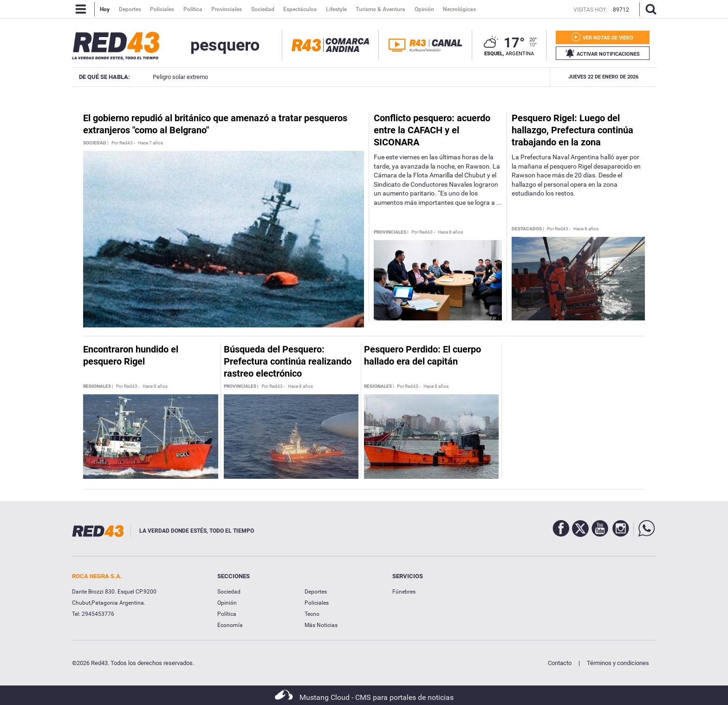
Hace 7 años (150, 143)
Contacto (560, 663)
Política (227, 614)
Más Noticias (321, 625)
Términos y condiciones (618, 663)
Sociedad (229, 592)
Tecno (312, 614)
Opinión (227, 603)
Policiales (317, 603)
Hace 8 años (450, 232)
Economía (230, 625)
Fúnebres (404, 592)
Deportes (316, 592)
